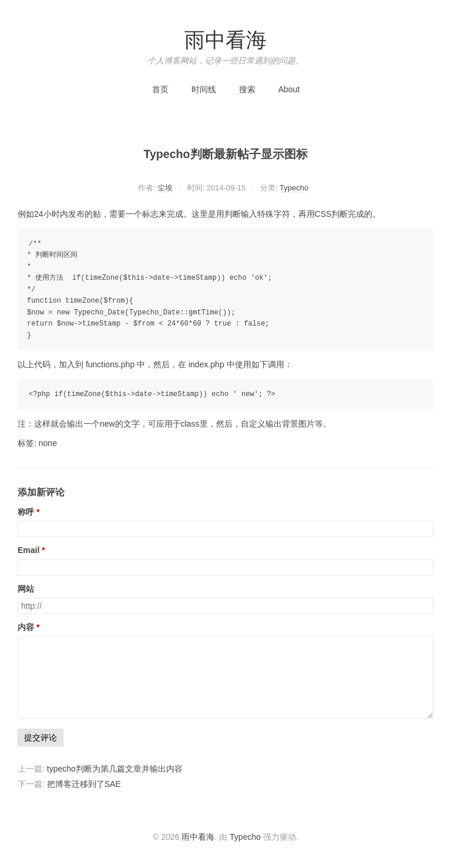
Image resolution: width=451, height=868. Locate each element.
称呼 (26, 512)
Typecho (294, 188)
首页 (160, 89)
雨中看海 (225, 40)
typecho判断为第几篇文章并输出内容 (115, 769)
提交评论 (41, 738)
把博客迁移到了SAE (84, 784)
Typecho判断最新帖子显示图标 (225, 154)
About (289, 89)
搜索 (247, 89)
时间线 (204, 89)
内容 (26, 627)
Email (28, 550)
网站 (26, 589)
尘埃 (165, 188)
